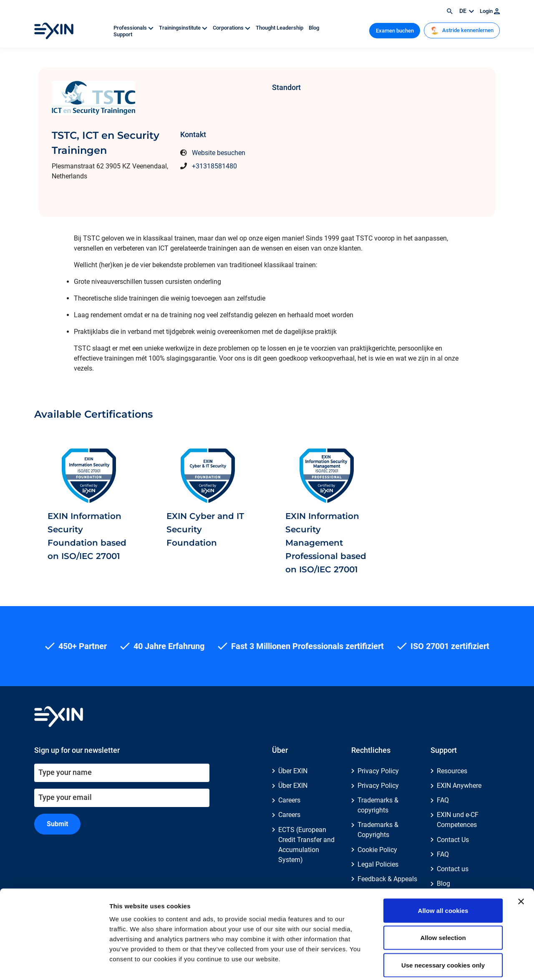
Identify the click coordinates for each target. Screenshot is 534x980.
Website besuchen (219, 153)
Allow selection (443, 898)
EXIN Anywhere (459, 786)
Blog (314, 28)
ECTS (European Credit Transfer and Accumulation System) (306, 845)
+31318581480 (214, 166)
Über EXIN (293, 771)
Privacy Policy (378, 771)
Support (123, 34)
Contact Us (453, 840)
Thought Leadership (280, 28)
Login (490, 11)
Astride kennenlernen (462, 30)
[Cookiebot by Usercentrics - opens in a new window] (54, 964)
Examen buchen (395, 31)
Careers (289, 800)
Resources (452, 771)
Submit (57, 824)
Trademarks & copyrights (378, 805)
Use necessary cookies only (443, 925)
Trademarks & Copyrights (378, 830)
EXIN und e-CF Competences (458, 820)
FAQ (443, 800)
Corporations (232, 28)
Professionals (134, 28)
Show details (438, 964)
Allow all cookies (443, 871)
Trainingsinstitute (184, 28)
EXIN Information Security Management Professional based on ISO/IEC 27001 (326, 543)
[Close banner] (521, 862)
